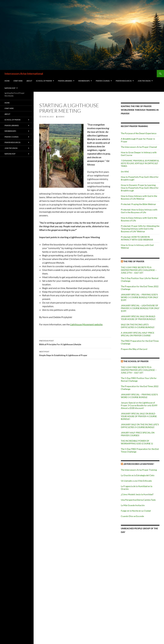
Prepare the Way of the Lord (134, 349)
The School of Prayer (136, 361)
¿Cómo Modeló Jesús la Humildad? (137, 494)
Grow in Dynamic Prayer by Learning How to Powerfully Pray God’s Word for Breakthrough (140, 188)
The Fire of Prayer (134, 261)
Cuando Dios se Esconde (132, 516)
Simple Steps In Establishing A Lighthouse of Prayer (75, 353)
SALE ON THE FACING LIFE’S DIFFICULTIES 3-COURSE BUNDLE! (138, 326)
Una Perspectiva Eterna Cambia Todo (138, 500)
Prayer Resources (124, 81)
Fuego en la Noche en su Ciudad (136, 511)
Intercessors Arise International (24, 74)
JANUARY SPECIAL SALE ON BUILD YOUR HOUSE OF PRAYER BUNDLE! (138, 318)
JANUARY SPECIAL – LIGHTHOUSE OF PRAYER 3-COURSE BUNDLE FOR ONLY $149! (140, 308)
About (29, 81)
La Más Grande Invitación (133, 505)
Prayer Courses (103, 81)
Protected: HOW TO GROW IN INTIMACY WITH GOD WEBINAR (137, 238)
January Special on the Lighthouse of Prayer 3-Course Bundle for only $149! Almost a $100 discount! (139, 405)
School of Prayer (44, 81)
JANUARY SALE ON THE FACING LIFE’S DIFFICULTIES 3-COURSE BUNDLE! (140, 426)
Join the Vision (144, 81)
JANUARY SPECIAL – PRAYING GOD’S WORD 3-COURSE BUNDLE (139, 396)
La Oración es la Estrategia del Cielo (138, 475)
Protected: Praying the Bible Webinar (138, 204)
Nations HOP (10, 88)
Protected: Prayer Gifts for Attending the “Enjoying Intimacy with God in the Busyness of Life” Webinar (140, 229)
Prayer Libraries (65, 81)
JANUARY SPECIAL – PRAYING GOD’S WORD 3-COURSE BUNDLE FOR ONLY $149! (139, 297)
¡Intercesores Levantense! (139, 464)
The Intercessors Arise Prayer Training (139, 470)
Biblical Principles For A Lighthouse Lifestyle (75, 342)
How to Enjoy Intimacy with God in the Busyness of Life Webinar (139, 197)
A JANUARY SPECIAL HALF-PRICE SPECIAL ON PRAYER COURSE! (138, 334)
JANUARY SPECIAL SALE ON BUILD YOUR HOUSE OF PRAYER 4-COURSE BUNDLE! (139, 416)
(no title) (125, 171)
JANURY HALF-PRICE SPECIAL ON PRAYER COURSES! (138, 434)
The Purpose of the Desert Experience (139, 133)
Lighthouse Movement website (86, 324)
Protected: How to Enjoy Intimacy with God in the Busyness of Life (139, 211)
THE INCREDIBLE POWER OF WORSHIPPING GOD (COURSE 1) (137, 442)
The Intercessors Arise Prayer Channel (139, 147)
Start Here (18, 81)
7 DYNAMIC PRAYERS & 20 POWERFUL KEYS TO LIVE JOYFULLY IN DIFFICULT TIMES (140, 163)
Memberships (84, 81)
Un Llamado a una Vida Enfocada (136, 481)
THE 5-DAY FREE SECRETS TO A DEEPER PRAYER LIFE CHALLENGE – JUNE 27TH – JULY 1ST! (139, 270)
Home (7, 81)
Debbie (61, 117)
